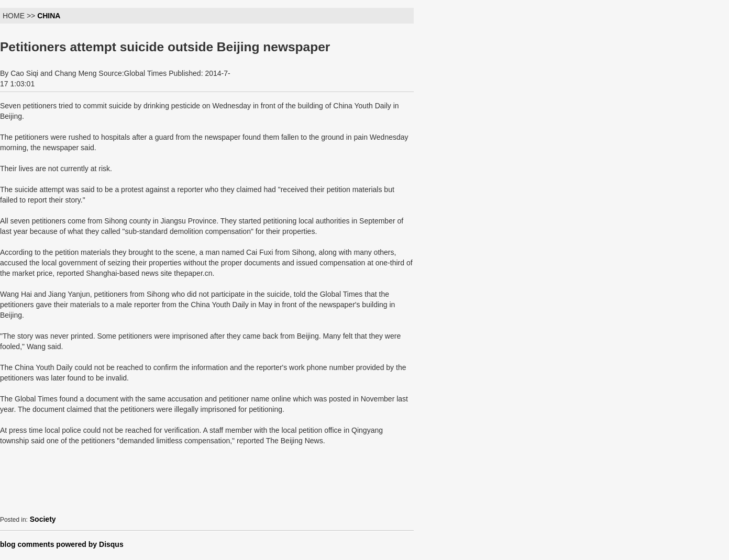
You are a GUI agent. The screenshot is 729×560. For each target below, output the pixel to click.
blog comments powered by (62, 544)
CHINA (49, 16)
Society (43, 519)
